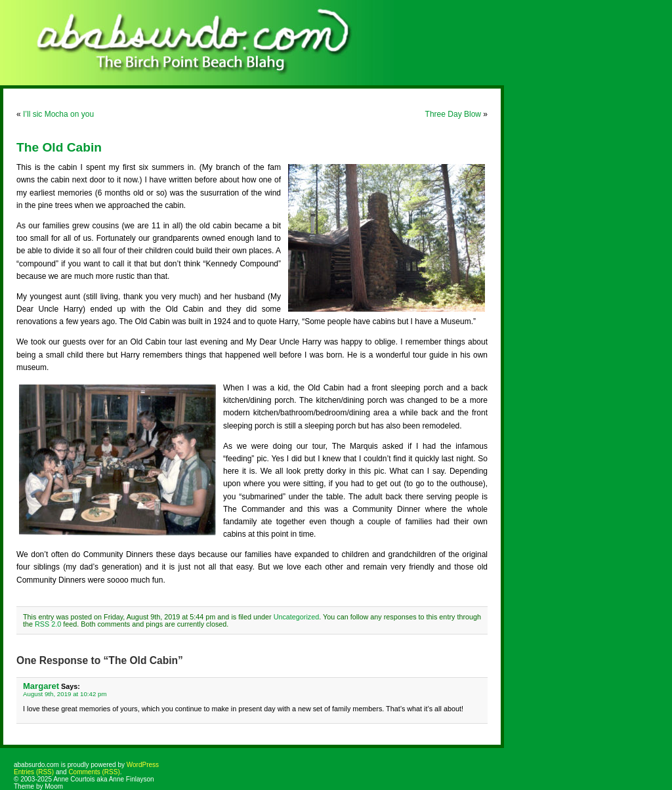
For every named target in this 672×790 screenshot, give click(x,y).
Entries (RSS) (34, 772)
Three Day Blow (453, 114)
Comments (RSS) (94, 772)
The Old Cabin (59, 147)
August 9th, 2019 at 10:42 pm (65, 694)
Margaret (41, 686)
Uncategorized (297, 617)
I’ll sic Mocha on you (58, 114)
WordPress (143, 765)
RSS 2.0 (48, 624)
